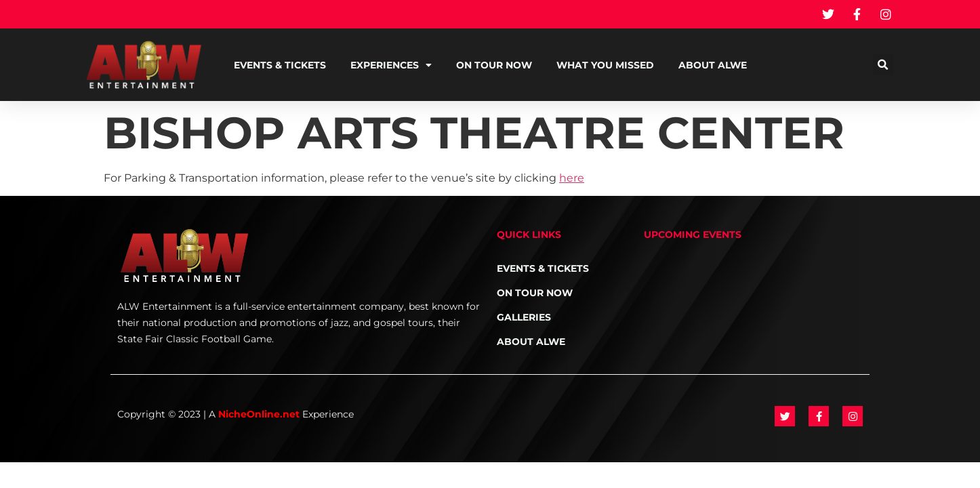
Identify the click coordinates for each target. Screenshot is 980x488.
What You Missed (605, 65)
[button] (883, 65)
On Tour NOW (494, 65)
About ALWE (713, 65)
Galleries (524, 317)
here (572, 178)
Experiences (391, 65)
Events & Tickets (280, 65)
